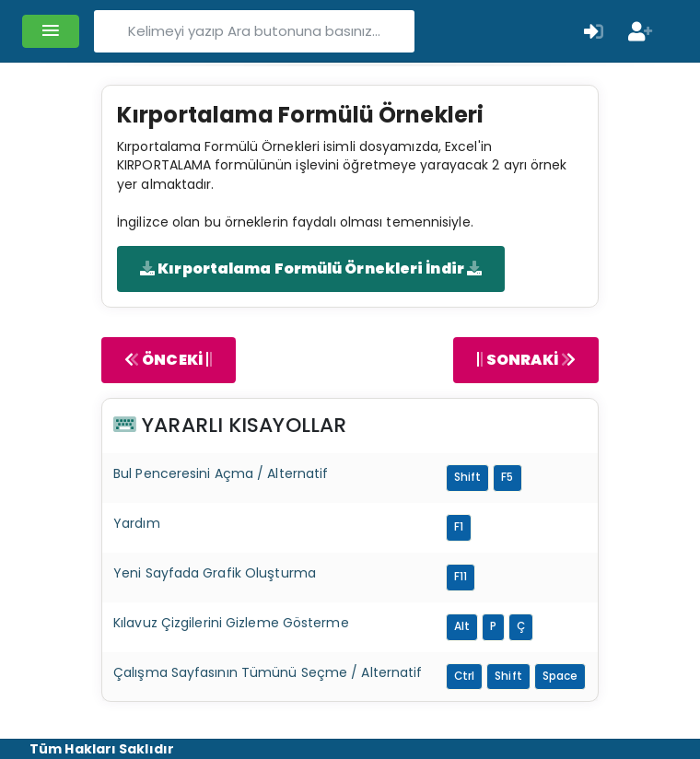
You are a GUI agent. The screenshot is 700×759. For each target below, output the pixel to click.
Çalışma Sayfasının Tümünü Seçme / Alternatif (268, 672)
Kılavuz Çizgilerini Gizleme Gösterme (231, 623)
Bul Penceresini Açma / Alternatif (221, 473)
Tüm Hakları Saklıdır (102, 749)
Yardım (137, 523)
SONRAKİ (526, 360)
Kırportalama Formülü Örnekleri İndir (311, 269)
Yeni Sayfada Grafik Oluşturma (215, 573)
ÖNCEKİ (169, 360)
